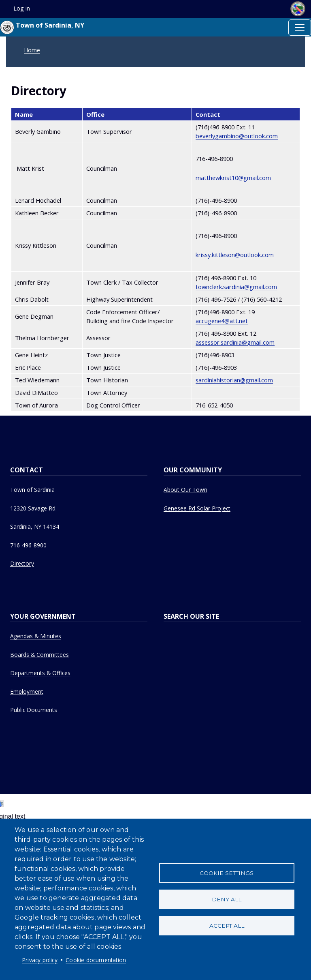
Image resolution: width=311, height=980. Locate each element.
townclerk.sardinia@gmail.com (236, 287)
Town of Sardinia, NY (42, 27)
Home (32, 50)
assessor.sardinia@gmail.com (235, 342)
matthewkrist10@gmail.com (233, 178)
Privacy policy (40, 960)
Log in (22, 8)
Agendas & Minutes (36, 636)
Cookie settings (227, 873)
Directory (22, 563)
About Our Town (185, 490)
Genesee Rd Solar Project (197, 508)
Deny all (227, 899)
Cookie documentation (96, 960)
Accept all (227, 926)
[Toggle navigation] (300, 28)
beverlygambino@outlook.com (237, 136)
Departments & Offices (40, 673)
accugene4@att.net (222, 321)
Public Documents (34, 710)
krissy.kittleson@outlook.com (235, 255)
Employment (27, 692)
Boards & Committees (39, 655)
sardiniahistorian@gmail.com (234, 380)
